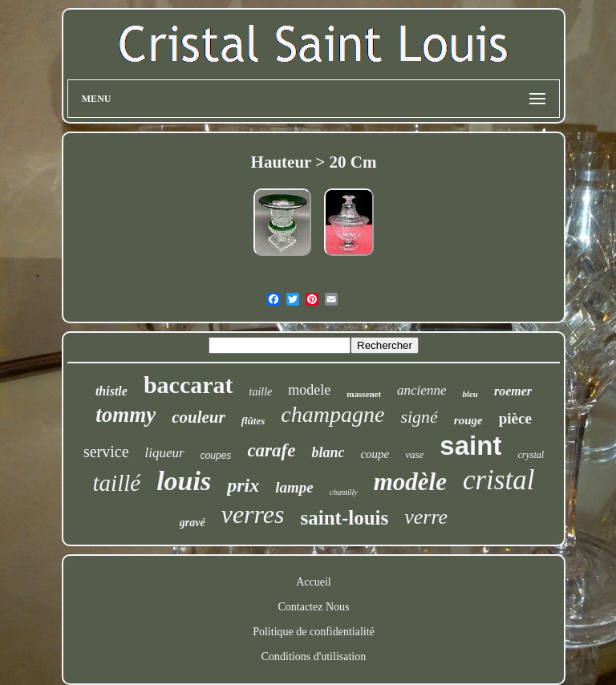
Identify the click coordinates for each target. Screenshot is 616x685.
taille (261, 392)
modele (309, 390)
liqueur (165, 453)
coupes (216, 456)
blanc (328, 452)
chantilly (344, 492)
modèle (410, 482)
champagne (332, 414)
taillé (117, 483)
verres (253, 514)
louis (184, 481)
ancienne (421, 390)
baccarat (188, 385)
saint (470, 446)
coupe (375, 454)
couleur (199, 417)
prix (243, 485)
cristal (498, 480)
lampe (294, 487)
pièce (515, 418)
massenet (364, 394)
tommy (126, 415)
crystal (531, 455)
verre (426, 517)
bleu (470, 394)
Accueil (314, 582)
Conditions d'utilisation (314, 657)
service (106, 452)
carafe (271, 450)
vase (414, 454)
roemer (513, 391)
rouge (468, 420)
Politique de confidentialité (314, 632)
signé (419, 417)
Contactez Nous (313, 607)
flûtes (253, 421)
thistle (111, 391)
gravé (192, 523)
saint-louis (344, 518)
